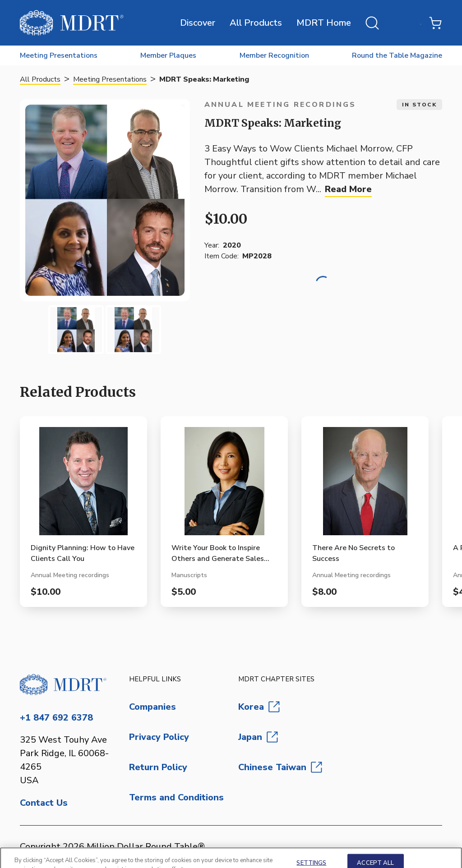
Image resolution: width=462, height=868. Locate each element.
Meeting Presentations (110, 79)
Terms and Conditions (176, 797)
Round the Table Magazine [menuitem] (397, 55)
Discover (198, 23)
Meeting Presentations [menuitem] (59, 55)
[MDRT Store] (72, 23)
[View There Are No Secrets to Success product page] (365, 485)
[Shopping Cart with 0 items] (435, 23)
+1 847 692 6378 (56, 718)
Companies (152, 707)
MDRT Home (324, 23)
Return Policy (158, 767)
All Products (256, 23)
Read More (348, 189)
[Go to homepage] (67, 684)
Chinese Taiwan (280, 767)
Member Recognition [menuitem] (274, 55)
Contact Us (44, 803)
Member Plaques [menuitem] (168, 55)
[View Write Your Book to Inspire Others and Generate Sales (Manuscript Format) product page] (224, 485)
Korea (259, 707)
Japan (258, 737)
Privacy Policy (159, 737)
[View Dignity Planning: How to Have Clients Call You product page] (83, 485)
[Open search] (372, 23)
